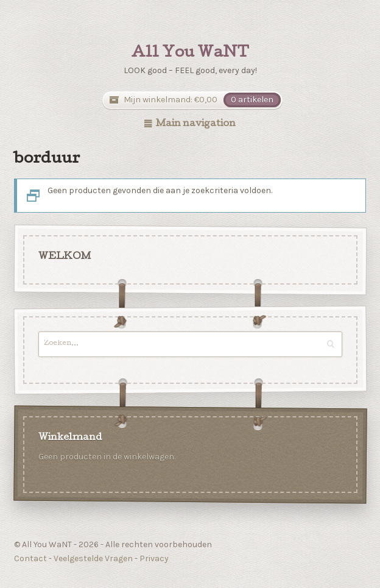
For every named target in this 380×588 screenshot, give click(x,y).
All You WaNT (190, 54)
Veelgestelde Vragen (93, 558)
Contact (30, 558)
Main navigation (196, 124)
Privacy (154, 558)
